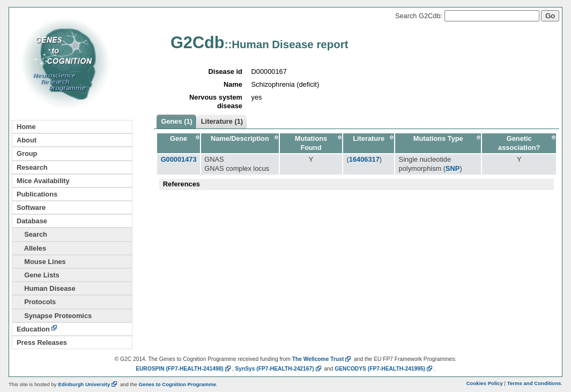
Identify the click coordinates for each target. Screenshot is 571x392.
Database (32, 221)
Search (32, 234)
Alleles (31, 248)
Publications (37, 194)
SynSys (279, 369)
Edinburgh (88, 384)
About (27, 140)
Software (31, 208)
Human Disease (46, 288)
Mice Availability (43, 181)
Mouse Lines (41, 262)
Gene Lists (38, 275)
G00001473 (179, 159)
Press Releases (42, 342)
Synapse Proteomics (54, 316)
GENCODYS (384, 369)
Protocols (36, 302)
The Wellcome (322, 359)
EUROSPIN (184, 369)
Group (27, 153)
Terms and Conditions (534, 383)
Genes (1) (176, 121)
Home (26, 127)
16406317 (364, 159)
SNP (453, 168)
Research (32, 167)
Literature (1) (222, 121)
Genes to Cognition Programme (177, 384)
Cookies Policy (485, 383)
